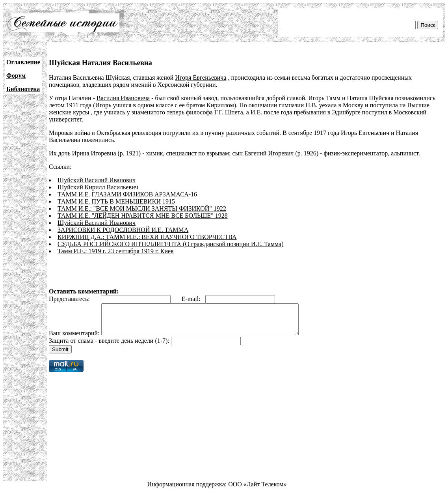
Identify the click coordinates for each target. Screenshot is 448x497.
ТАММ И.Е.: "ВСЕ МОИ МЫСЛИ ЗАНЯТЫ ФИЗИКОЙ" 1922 (142, 208)
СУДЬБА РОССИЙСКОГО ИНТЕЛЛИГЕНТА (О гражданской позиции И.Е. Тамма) (170, 244)
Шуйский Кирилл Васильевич (98, 187)
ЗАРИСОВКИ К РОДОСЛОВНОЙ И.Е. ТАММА (123, 230)
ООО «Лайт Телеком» (257, 490)
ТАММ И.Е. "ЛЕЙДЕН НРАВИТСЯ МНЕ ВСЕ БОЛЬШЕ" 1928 (143, 216)
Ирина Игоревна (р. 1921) (106, 153)
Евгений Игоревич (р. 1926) (281, 153)
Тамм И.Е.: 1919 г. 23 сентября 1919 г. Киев (116, 251)
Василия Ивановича (123, 98)
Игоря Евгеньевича (201, 78)
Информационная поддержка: (188, 490)
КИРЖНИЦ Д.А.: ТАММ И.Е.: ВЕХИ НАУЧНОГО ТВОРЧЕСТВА (147, 237)
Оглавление (23, 62)
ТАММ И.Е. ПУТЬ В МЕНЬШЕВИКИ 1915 (116, 201)
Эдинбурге (346, 112)
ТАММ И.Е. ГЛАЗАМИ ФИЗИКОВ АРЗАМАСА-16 (127, 194)
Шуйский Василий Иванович (97, 180)
